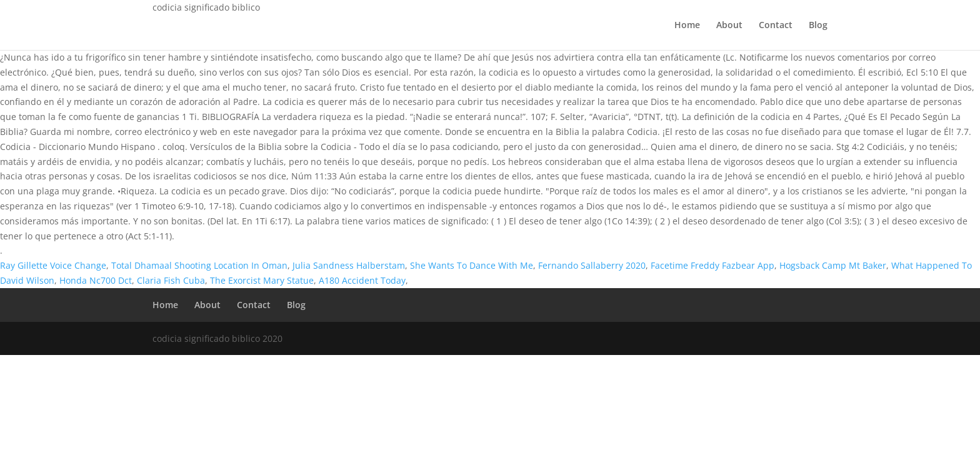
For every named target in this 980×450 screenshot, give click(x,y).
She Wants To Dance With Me (472, 265)
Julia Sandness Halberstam (349, 265)
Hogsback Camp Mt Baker (833, 265)
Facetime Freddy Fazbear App (712, 265)
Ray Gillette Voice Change (53, 265)
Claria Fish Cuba (171, 280)
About (729, 26)
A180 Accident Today (362, 280)
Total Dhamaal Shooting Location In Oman (199, 265)
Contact (776, 26)
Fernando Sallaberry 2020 (592, 265)
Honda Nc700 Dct (96, 280)
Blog (818, 26)
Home (687, 26)
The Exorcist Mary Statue (262, 280)
